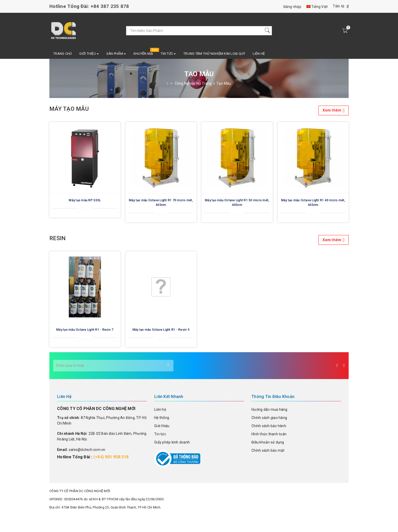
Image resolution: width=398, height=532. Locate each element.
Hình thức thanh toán (269, 434)
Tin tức (160, 434)
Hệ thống (162, 418)
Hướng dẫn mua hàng (269, 409)
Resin (199, 240)
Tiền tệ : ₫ (341, 6)
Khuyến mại (143, 54)
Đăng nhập (292, 7)
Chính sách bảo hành (269, 426)
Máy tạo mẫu (199, 110)
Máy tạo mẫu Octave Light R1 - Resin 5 (161, 330)
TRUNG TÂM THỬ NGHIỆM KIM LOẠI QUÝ (214, 54)
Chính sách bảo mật (268, 450)
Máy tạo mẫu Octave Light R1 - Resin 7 (85, 330)
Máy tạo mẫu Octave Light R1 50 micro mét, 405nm (237, 203)
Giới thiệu (162, 426)
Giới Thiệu (89, 54)
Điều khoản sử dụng (268, 442)
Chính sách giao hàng (269, 418)
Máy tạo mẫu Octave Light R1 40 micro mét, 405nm (313, 203)
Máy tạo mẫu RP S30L (85, 200)
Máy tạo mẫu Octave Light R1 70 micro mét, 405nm (161, 203)
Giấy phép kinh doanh (172, 442)
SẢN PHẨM (116, 54)
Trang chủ (62, 54)
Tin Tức (168, 54)
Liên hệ (259, 54)
